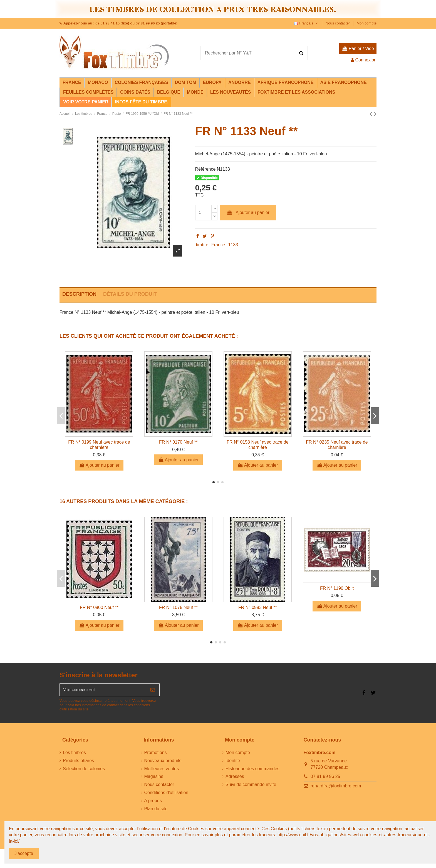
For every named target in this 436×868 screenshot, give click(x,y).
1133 (233, 245)
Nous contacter (338, 23)
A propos (153, 804)
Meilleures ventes (162, 772)
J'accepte (24, 853)
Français (306, 23)
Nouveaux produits (163, 764)
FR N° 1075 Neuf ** (178, 607)
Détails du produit (130, 294)
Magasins (154, 780)
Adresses (235, 780)
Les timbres (74, 756)
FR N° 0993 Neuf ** (258, 607)
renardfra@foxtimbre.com (336, 789)
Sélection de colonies (84, 772)
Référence (205, 169)
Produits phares (78, 764)
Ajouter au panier (248, 212)
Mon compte (366, 23)
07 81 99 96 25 (325, 780)
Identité (233, 764)
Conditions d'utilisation (166, 796)
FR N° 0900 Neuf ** (99, 607)
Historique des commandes (252, 772)
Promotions (156, 756)
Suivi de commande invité (251, 788)
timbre (202, 245)
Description (79, 294)
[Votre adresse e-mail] (103, 692)
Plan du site (156, 812)
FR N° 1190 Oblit (337, 588)
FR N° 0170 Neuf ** (178, 442)
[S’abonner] (153, 692)
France (218, 245)
